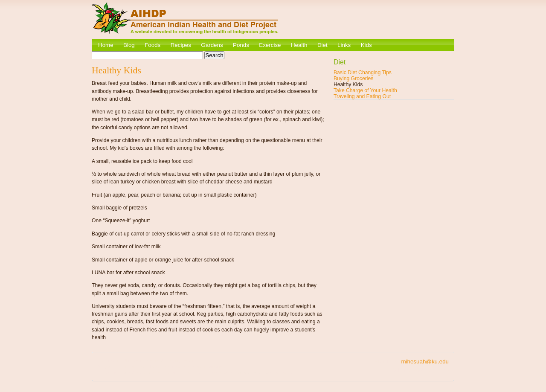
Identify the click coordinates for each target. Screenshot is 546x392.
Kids (366, 45)
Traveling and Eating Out (362, 96)
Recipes (181, 45)
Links (344, 45)
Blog (129, 45)
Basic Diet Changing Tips (363, 73)
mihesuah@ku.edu (425, 362)
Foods (152, 45)
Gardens (212, 45)
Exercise (270, 45)
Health (299, 45)
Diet (322, 45)
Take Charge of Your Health (365, 90)
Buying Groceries (353, 78)
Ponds (241, 45)
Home (106, 45)
